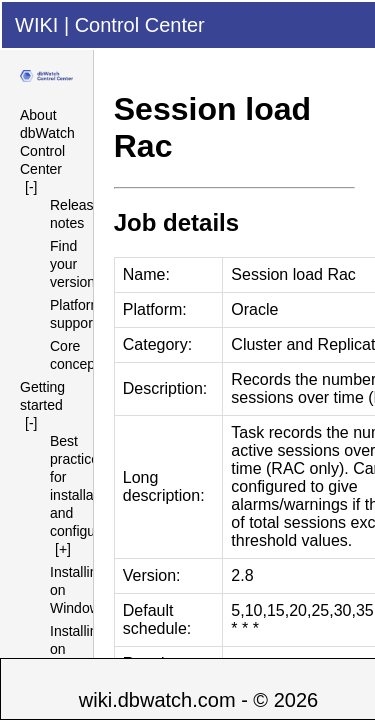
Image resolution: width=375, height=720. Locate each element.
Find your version (72, 264)
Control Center (140, 25)
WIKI (36, 25)
